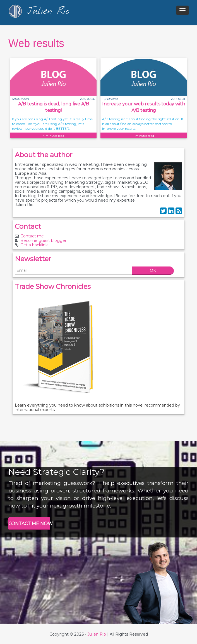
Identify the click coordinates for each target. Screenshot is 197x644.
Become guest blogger (43, 240)
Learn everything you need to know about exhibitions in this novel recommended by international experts (97, 407)
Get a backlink (34, 245)
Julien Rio (97, 634)
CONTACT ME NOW (29, 524)
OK (153, 270)
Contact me (32, 236)
